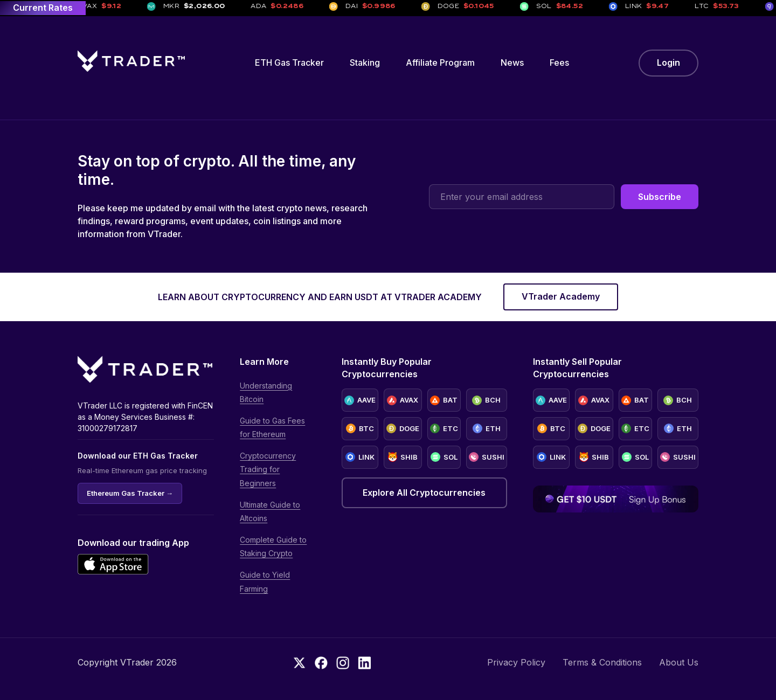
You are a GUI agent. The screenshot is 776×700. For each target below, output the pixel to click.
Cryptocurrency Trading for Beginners (268, 469)
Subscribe (660, 197)
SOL (444, 457)
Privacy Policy (516, 662)
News (512, 63)
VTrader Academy (561, 296)
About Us (679, 662)
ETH (487, 428)
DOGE (403, 428)
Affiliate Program (440, 63)
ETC (444, 428)
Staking (365, 63)
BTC (360, 428)
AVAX (403, 400)
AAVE (360, 400)
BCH (486, 400)
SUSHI (487, 457)
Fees (559, 63)
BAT (444, 400)
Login (668, 63)
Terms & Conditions (602, 662)
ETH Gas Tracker (289, 63)
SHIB (403, 457)
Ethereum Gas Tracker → (130, 493)
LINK (360, 457)
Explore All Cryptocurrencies (424, 493)
